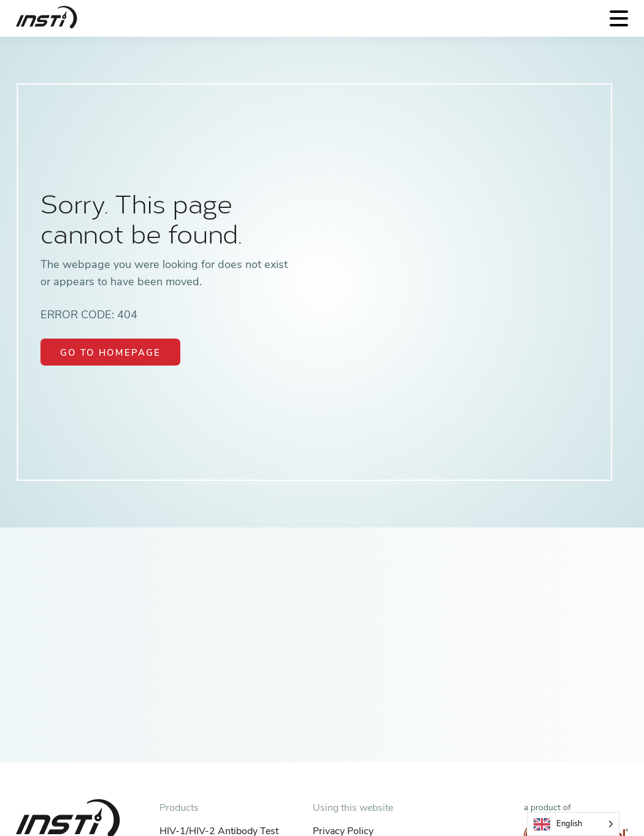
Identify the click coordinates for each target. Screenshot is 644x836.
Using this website (353, 808)
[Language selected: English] (573, 824)
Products (179, 808)
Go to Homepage (110, 353)
